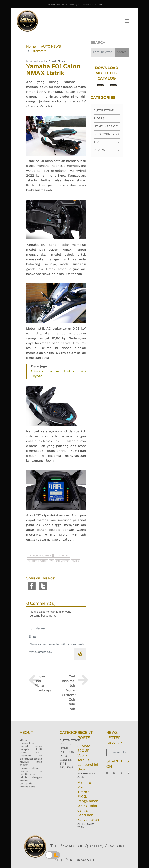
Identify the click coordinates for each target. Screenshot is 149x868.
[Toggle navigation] (127, 21)
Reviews (107, 150)
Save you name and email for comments (57, 644)
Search (122, 52)
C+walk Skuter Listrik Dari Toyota (58, 374)
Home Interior (107, 128)
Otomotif (39, 51)
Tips (107, 142)
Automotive (107, 111)
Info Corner (106, 134)
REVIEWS (66, 768)
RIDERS (65, 744)
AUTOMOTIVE (70, 741)
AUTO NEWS (51, 47)
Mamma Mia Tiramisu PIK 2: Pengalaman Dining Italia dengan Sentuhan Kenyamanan (88, 801)
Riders (107, 119)
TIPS (63, 764)
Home (31, 47)
